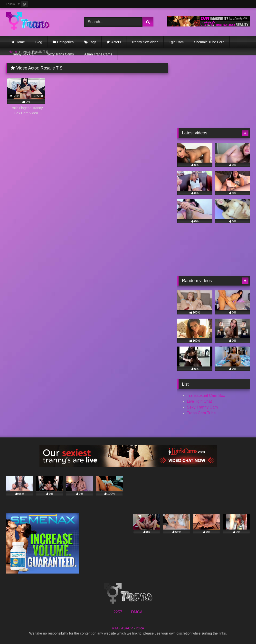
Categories (66, 42)
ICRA (140, 628)
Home (20, 42)
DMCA (137, 612)
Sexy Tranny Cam (202, 407)
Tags (93, 42)
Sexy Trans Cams (60, 54)
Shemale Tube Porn (209, 42)
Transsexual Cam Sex (206, 396)
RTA (115, 628)
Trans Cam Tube (201, 413)
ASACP (127, 628)
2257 (118, 612)
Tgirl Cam (176, 42)
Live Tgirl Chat (199, 401)
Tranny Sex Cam (24, 54)
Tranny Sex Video (145, 42)
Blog (39, 42)
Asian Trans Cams (98, 54)
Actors (116, 42)
